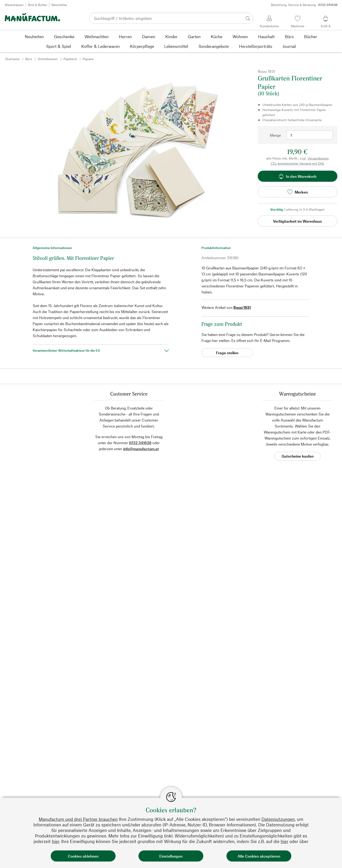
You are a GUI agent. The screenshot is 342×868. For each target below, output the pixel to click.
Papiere (88, 59)
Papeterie (70, 59)
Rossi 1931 (242, 307)
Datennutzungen (278, 819)
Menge (275, 135)
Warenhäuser (14, 5)
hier (55, 841)
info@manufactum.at (141, 449)
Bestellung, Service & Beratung (304, 5)
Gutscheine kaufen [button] (298, 456)
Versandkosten (318, 158)
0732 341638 (140, 443)
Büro (29, 59)
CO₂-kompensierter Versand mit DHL (298, 163)
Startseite (12, 59)
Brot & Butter (38, 5)
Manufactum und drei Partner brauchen (78, 819)
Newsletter (59, 5)
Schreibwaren (48, 59)
